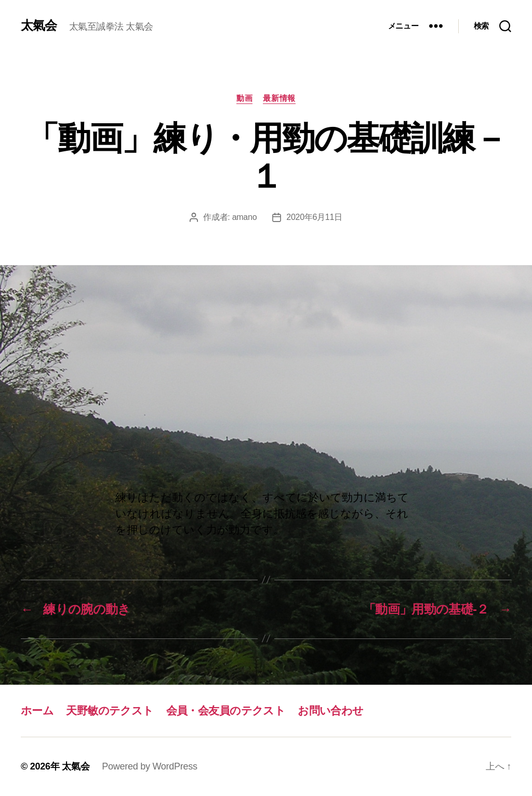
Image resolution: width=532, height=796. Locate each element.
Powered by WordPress (149, 766)
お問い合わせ (331, 710)
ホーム (37, 710)
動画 (244, 98)
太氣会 (39, 25)
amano (245, 217)
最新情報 (279, 98)
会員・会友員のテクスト (226, 710)
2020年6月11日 (314, 217)
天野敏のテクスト (110, 710)
